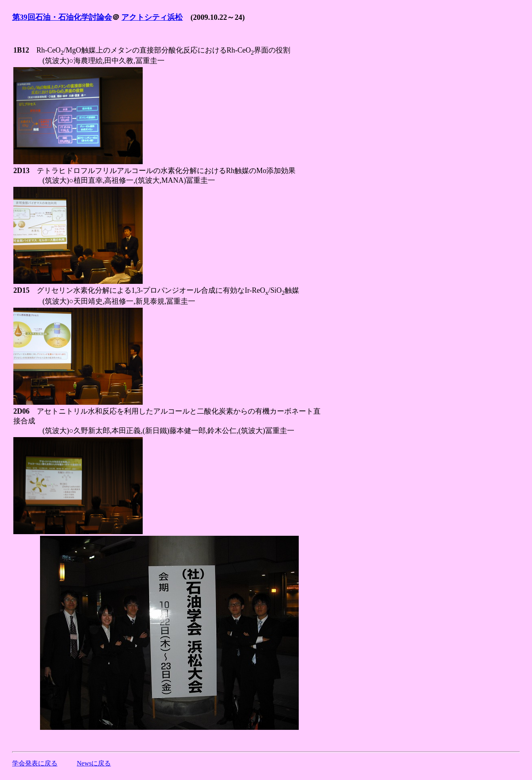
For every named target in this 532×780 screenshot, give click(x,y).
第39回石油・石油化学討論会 (62, 17)
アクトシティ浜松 (152, 17)
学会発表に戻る (35, 763)
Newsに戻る (94, 763)
